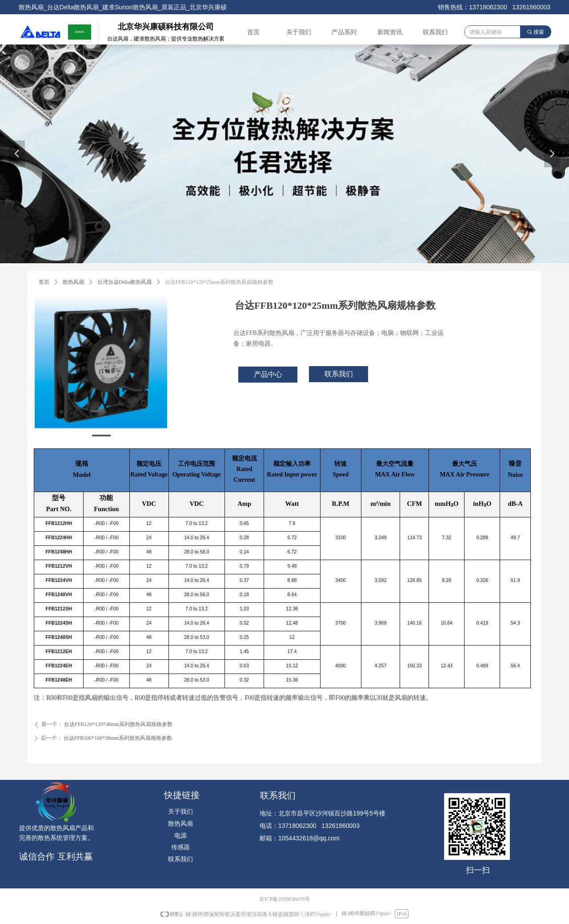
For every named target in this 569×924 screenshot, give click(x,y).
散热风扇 (73, 282)
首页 (44, 282)
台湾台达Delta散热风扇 (124, 282)
